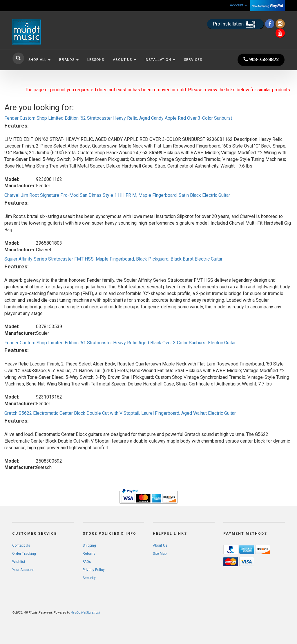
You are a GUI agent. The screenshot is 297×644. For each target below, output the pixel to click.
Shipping (89, 545)
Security (89, 578)
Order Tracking (24, 554)
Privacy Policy (94, 570)
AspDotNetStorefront (86, 613)
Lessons (96, 60)
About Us (124, 60)
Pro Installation (235, 24)
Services (193, 60)
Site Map (160, 554)
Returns (89, 554)
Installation (160, 60)
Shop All (39, 60)
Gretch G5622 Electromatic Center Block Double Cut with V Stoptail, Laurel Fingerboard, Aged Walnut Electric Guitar (120, 413)
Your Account (23, 570)
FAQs (87, 562)
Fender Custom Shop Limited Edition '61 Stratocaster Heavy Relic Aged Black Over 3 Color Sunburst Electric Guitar (120, 343)
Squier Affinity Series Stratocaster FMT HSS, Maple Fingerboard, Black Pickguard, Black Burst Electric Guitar (113, 259)
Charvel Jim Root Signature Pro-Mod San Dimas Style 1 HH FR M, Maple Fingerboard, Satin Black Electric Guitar (117, 195)
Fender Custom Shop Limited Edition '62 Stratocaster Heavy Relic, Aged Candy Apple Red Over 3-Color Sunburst (118, 118)
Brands (69, 60)
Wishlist (19, 562)
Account (238, 5)
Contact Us (21, 545)
